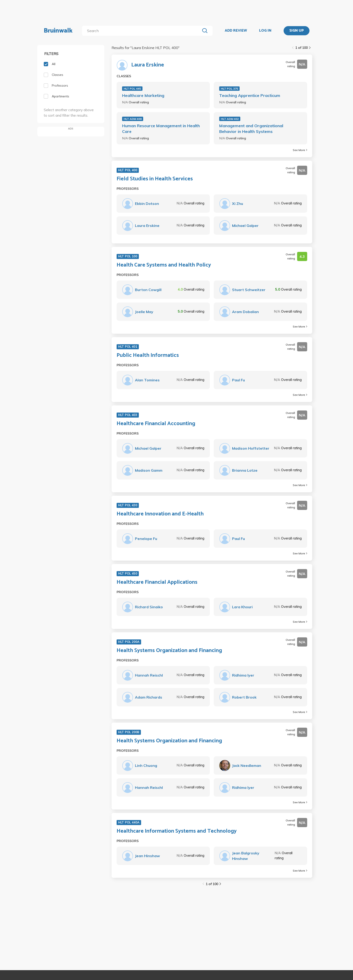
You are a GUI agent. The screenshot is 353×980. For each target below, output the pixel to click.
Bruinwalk (58, 31)
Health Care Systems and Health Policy (164, 265)
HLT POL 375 (229, 89)
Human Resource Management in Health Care (161, 129)
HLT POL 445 (132, 89)
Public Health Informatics (148, 355)
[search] (142, 31)
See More (300, 150)
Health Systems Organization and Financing (169, 651)
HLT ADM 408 (133, 119)
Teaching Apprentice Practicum (250, 95)
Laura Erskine (148, 65)
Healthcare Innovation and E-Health (160, 514)
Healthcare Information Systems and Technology (177, 831)
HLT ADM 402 (230, 119)
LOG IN (265, 31)
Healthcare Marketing (143, 95)
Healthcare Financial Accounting (156, 424)
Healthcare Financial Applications (157, 582)
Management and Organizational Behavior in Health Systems (251, 129)
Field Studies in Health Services (155, 179)
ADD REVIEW (236, 31)
